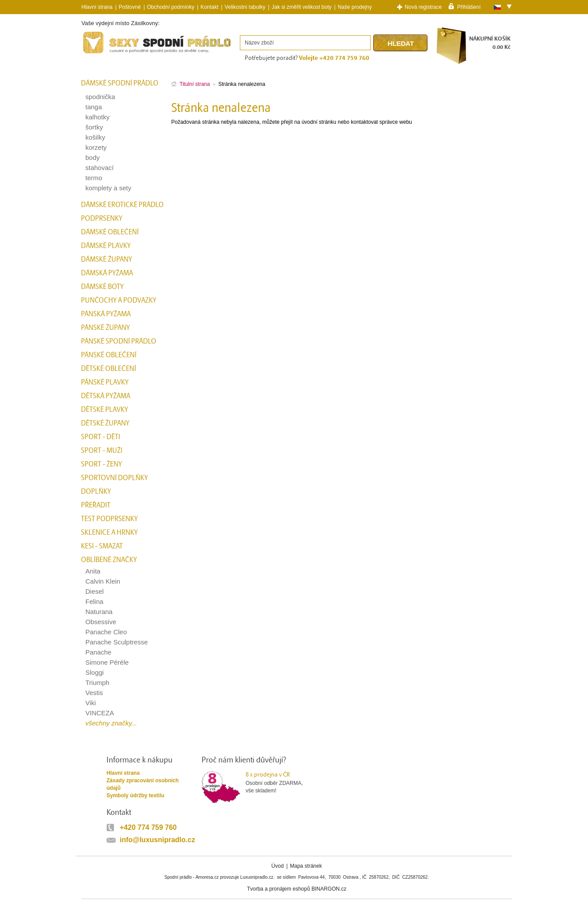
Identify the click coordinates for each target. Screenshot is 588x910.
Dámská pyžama (107, 273)
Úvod (278, 866)
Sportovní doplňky (114, 478)
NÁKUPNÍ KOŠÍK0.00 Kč (490, 43)
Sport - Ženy (101, 464)
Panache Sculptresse (117, 642)
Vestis (94, 693)
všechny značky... (111, 723)
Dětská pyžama (106, 396)
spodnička (100, 97)
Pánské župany (105, 328)
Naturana (99, 612)
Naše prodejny (355, 7)
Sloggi (95, 672)
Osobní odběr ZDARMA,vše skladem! (280, 782)
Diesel (95, 591)
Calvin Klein (103, 581)
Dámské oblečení (110, 232)
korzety (96, 147)
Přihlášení (469, 7)
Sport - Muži (102, 451)
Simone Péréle (107, 662)
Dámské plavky (106, 246)
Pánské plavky (105, 382)
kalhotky (97, 117)
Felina (94, 601)
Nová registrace (423, 7)
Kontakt (210, 7)
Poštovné (130, 7)
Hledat (401, 43)
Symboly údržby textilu (135, 795)
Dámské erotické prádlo (122, 205)
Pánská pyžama (106, 314)
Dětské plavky (105, 410)
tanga (94, 107)
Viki (91, 703)
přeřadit (96, 505)
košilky (95, 137)
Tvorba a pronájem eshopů (278, 889)
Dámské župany (107, 259)
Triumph (97, 682)
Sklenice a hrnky (109, 533)
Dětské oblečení (108, 369)
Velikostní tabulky (245, 7)
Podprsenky (102, 218)
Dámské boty (102, 287)
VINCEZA (100, 713)
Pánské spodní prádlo (119, 341)
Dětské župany (105, 423)
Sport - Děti (101, 437)
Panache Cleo (106, 632)
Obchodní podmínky (171, 7)
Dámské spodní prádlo (120, 83)
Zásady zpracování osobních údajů (143, 784)
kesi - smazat (102, 546)
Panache (98, 652)
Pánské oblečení (109, 355)
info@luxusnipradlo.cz (157, 840)
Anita (93, 571)
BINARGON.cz (329, 889)
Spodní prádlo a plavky (105, 54)
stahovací (99, 168)
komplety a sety (108, 188)
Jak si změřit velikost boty (301, 7)
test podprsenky (109, 519)
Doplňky (96, 492)
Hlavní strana (123, 773)
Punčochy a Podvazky (119, 300)
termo (94, 178)
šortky (94, 127)
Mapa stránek (306, 866)
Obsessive (101, 622)
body (93, 157)
